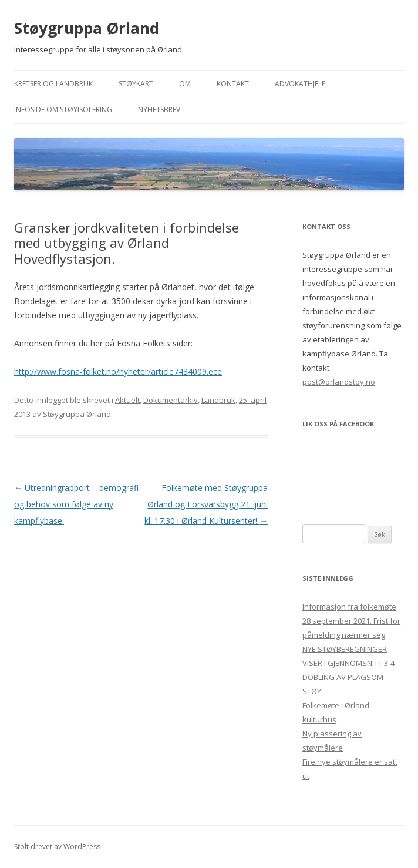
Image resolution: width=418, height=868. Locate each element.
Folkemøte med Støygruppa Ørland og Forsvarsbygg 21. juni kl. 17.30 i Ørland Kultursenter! (206, 504)
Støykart (136, 84)
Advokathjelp (300, 84)
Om (185, 84)
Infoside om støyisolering (63, 110)
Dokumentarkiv (171, 400)
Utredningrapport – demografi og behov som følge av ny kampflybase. (76, 504)
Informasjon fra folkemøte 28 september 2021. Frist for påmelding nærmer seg (351, 621)
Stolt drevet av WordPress (57, 847)
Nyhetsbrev (159, 110)
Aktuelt (127, 400)
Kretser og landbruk (53, 84)
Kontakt (233, 84)
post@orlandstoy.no (339, 382)
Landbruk (218, 400)
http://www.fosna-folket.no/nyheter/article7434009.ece (118, 371)
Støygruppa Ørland (87, 28)
